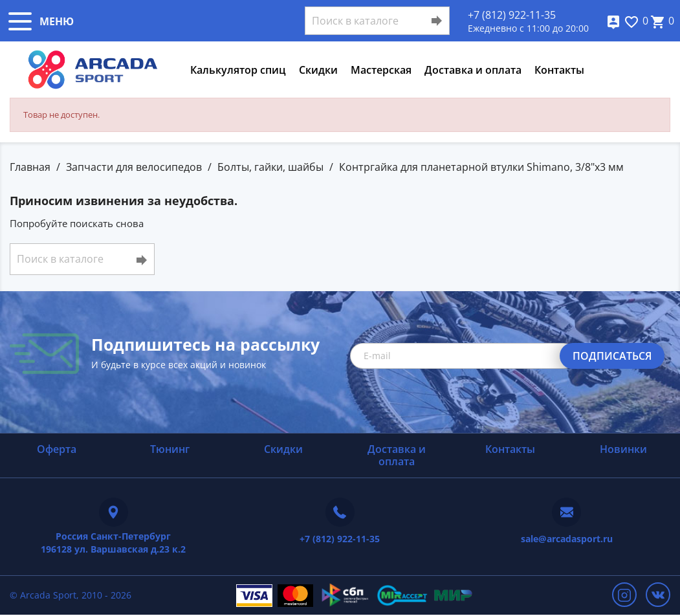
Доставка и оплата (473, 70)
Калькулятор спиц (238, 70)
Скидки (318, 70)
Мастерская (381, 70)
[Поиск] (377, 21)
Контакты (559, 70)
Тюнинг (170, 449)
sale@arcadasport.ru (567, 539)
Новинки (623, 449)
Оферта (57, 449)
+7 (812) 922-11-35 (512, 15)
